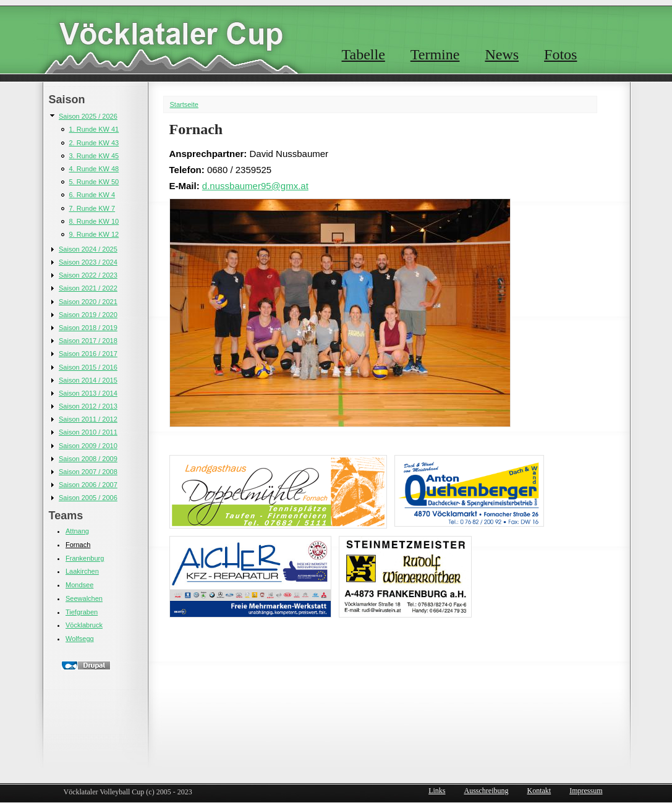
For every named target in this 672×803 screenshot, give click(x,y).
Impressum (586, 791)
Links (437, 791)
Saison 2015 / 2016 (88, 367)
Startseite (184, 104)
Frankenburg (85, 558)
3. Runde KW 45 (94, 156)
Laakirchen (82, 571)
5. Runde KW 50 (94, 182)
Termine (435, 54)
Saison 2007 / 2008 (88, 472)
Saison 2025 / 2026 (88, 116)
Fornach (78, 545)
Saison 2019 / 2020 (88, 315)
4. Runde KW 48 (94, 169)
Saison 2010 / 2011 (88, 432)
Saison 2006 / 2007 (88, 485)
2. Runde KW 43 (94, 143)
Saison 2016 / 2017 (88, 354)
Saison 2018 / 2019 (88, 328)
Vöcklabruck (84, 625)
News (502, 54)
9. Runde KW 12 (94, 234)
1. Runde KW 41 (94, 129)
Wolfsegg (80, 639)
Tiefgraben (82, 612)
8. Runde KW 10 (94, 221)
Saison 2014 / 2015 (88, 380)
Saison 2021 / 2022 (88, 288)
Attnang (77, 531)
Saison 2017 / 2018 (88, 341)
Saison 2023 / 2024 (88, 262)
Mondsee (79, 585)
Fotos (560, 54)
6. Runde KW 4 (92, 195)
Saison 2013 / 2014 (88, 393)
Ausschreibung (487, 791)
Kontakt (539, 791)
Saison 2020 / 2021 (88, 302)
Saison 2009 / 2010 (88, 446)
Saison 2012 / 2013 (88, 406)
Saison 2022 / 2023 (88, 275)
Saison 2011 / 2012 (88, 419)
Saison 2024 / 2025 (88, 249)
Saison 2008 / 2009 (88, 459)
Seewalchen (84, 598)
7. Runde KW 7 (92, 208)
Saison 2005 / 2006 (88, 498)
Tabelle (364, 54)
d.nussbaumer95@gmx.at (255, 186)
